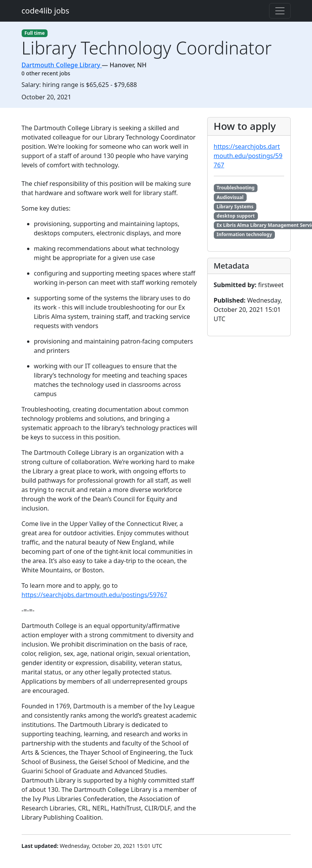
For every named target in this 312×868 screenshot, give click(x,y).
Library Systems (235, 207)
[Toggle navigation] (280, 11)
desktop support (236, 216)
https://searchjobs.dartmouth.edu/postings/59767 (95, 595)
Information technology (244, 234)
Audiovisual (230, 197)
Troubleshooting (235, 188)
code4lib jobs (46, 11)
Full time (34, 33)
